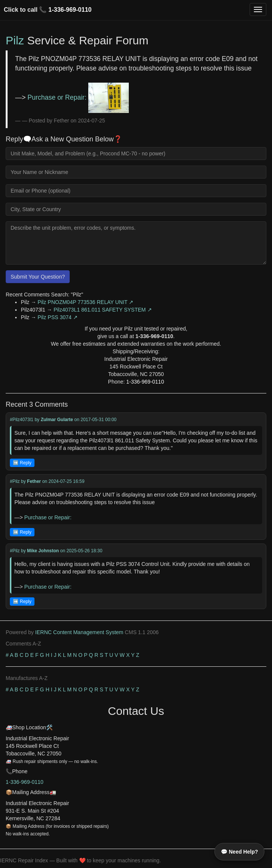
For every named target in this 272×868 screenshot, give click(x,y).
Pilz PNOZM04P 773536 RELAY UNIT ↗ (85, 302)
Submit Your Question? (38, 277)
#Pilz (15, 481)
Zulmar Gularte (57, 420)
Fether (34, 481)
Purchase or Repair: (78, 97)
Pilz (15, 40)
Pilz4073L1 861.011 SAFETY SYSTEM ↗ (102, 310)
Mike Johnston (43, 551)
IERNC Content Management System (79, 632)
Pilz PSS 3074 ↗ (57, 317)
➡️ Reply (22, 463)
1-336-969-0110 (70, 10)
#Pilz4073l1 (22, 420)
